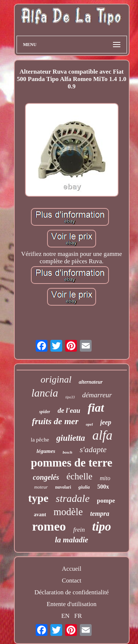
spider (45, 412)
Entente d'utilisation (72, 604)
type (38, 498)
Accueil (72, 569)
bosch (67, 452)
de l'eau (69, 410)
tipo (102, 527)
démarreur (97, 395)
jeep (106, 422)
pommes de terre (72, 463)
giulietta (71, 438)
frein (79, 530)
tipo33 (70, 397)
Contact (72, 580)
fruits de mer (55, 421)
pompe (106, 501)
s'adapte (93, 449)
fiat (96, 408)
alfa (102, 435)
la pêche (40, 440)
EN (65, 616)
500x (103, 487)
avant (40, 515)
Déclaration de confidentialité (71, 592)
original (56, 379)
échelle (79, 476)
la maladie (71, 540)
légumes (46, 451)
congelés (46, 477)
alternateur (91, 382)
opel (89, 424)
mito (105, 478)
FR (78, 616)
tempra (100, 514)
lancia (45, 393)
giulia (84, 487)
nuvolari (63, 487)
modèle (68, 512)
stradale (73, 498)
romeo (49, 526)
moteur (41, 487)
